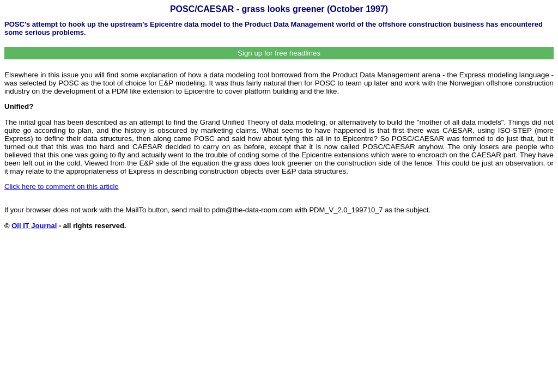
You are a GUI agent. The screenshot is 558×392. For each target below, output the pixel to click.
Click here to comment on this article (62, 186)
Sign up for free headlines (279, 53)
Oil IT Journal (34, 226)
